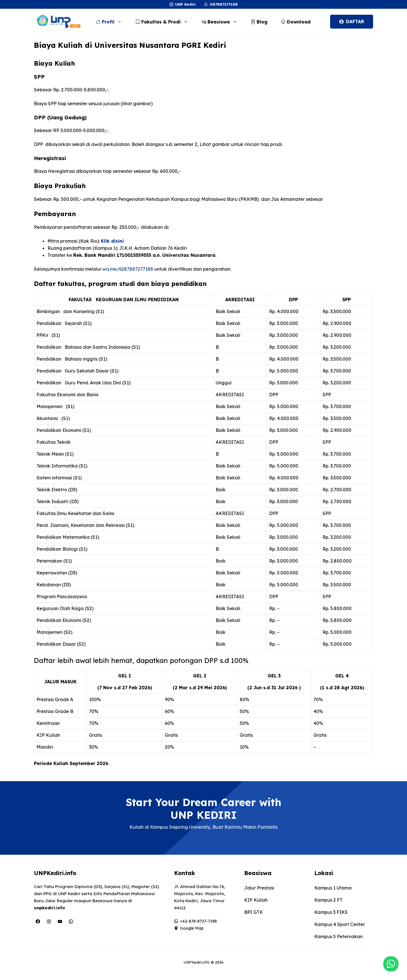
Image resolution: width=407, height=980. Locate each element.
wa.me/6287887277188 (128, 269)
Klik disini (112, 241)
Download (296, 22)
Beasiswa (222, 22)
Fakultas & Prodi (164, 22)
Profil (112, 22)
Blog (259, 22)
